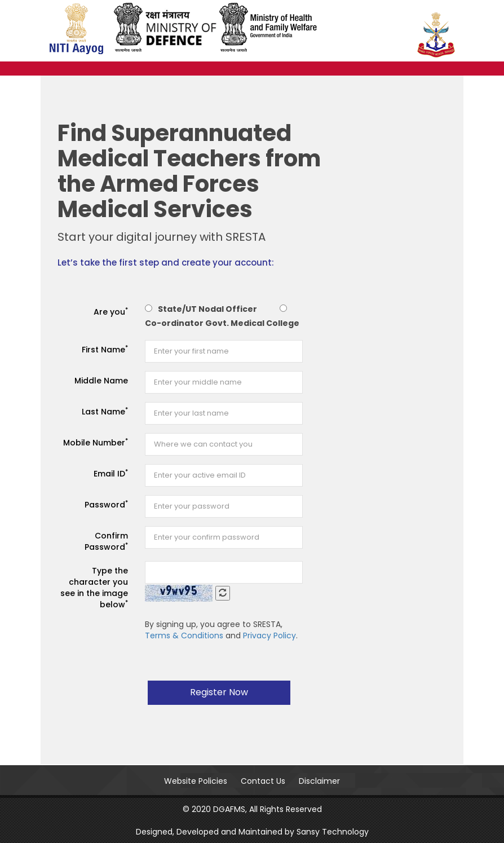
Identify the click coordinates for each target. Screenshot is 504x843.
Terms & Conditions (184, 635)
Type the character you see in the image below (94, 588)
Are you (111, 312)
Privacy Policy (269, 635)
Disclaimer (319, 781)
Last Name (105, 411)
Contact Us (263, 781)
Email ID (111, 473)
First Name (105, 349)
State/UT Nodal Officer (207, 309)
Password (106, 504)
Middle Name (101, 381)
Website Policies (196, 781)
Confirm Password (106, 541)
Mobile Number (96, 442)
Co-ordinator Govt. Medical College (222, 323)
